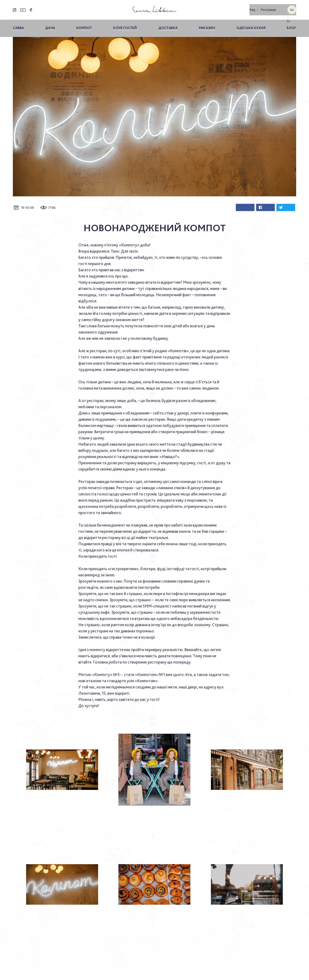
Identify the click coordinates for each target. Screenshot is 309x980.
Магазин (207, 25)
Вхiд (252, 8)
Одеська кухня (251, 25)
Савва (18, 25)
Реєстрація (268, 8)
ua (292, 8)
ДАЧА (50, 25)
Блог (291, 25)
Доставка (168, 25)
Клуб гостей (125, 25)
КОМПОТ (84, 25)
